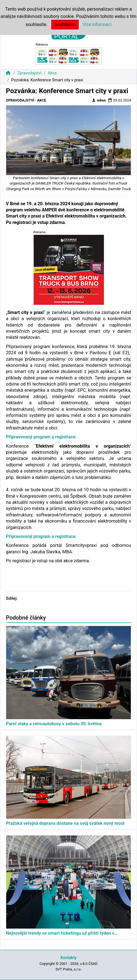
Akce (52, 73)
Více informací (97, 24)
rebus (99, 100)
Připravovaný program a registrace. (41, 437)
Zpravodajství (29, 73)
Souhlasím (65, 24)
